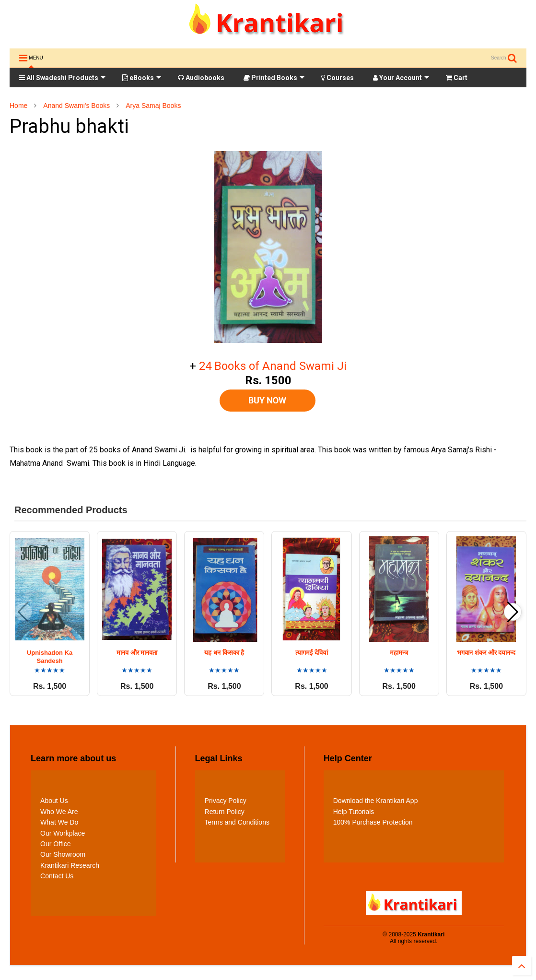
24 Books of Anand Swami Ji (273, 366)
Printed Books (274, 78)
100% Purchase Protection (373, 822)
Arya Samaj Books (153, 106)
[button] (513, 612)
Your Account (401, 78)
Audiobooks (201, 78)
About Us (54, 801)
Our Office (56, 844)
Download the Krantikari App (376, 801)
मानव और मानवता (137, 653)
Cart (457, 78)
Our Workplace (63, 833)
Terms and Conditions (237, 822)
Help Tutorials (354, 812)
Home (18, 106)
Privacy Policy (226, 801)
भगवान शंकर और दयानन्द (486, 653)
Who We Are (59, 812)
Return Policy (225, 812)
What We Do (59, 822)
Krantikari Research (70, 865)
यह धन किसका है (224, 653)
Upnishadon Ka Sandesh (50, 657)
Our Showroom (63, 854)
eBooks (142, 78)
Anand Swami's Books (76, 106)
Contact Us (57, 876)
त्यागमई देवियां (312, 653)
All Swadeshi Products (62, 78)
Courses (338, 78)
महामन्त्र (399, 653)
